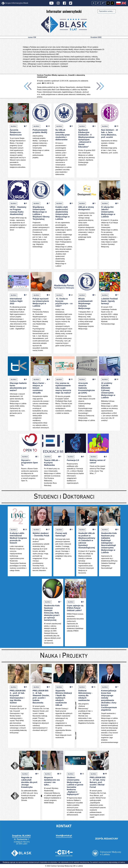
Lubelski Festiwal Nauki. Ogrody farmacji (109, 301)
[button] (28, 86)
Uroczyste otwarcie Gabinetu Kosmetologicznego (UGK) (87, 388)
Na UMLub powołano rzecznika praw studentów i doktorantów (62, 135)
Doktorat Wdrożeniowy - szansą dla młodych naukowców (85, 695)
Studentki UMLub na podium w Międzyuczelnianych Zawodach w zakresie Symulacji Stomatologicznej (87, 540)
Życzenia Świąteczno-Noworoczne (16, 132)
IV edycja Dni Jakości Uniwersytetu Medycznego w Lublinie (108, 212)
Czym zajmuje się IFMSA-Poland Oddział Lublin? (75, 608)
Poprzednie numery (106, 11)
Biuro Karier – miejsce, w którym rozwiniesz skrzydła (39, 388)
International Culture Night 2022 (16, 301)
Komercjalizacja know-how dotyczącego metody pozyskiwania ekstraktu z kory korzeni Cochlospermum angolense (109, 700)
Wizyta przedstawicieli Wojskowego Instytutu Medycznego (85, 303)
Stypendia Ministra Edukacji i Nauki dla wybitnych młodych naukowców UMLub (64, 698)
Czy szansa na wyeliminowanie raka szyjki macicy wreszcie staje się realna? (63, 388)
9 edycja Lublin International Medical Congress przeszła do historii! (18, 538)
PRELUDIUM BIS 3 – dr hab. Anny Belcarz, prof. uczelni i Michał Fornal (98, 782)
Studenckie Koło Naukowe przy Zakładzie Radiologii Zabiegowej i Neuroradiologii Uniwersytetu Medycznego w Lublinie (109, 543)
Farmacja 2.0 (73, 460)
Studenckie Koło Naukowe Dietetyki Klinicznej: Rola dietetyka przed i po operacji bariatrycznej (52, 613)
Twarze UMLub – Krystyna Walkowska (52, 463)
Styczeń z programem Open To (30, 463)
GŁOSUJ (14, 126)
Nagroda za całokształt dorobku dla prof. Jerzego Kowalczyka (29, 782)
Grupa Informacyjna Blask (15, 3)
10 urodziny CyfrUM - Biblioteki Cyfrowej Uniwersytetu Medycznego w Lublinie (108, 390)
